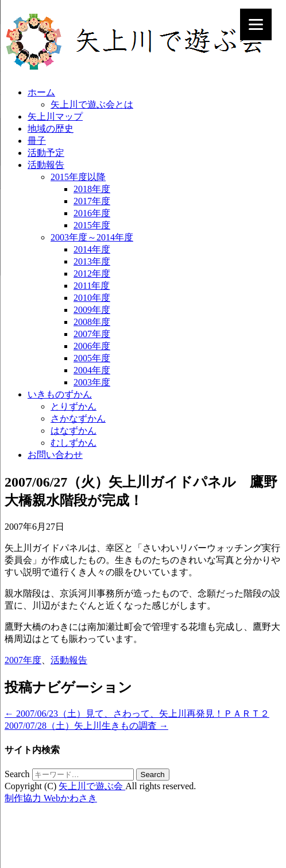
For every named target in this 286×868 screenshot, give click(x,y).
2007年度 (92, 334)
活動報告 (46, 165)
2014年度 (92, 249)
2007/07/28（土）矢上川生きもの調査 (86, 726)
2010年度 (92, 298)
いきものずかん (60, 394)
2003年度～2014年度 (92, 237)
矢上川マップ (55, 116)
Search (17, 774)
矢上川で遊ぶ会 (92, 786)
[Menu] (256, 24)
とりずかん (74, 406)
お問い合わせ (55, 455)
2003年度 (92, 382)
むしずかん (74, 443)
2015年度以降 (78, 177)
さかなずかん (78, 418)
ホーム (41, 92)
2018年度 (92, 189)
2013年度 (92, 261)
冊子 (37, 141)
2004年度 (92, 370)
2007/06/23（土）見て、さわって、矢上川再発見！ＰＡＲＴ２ (137, 714)
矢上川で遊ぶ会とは (92, 104)
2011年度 (92, 286)
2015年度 (92, 225)
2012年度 (92, 274)
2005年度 (92, 358)
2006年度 (92, 346)
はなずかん (74, 431)
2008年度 (92, 322)
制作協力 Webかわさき (51, 798)
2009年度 (92, 310)
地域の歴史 (51, 129)
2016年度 (92, 213)
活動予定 (46, 153)
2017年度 (92, 201)
